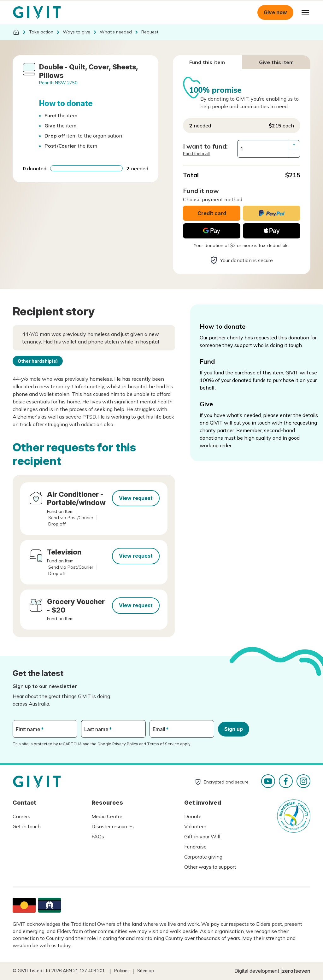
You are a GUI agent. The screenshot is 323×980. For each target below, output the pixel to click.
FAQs (98, 836)
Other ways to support (210, 867)
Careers (21, 816)
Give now (275, 12)
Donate (193, 816)
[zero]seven (295, 971)
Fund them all (196, 154)
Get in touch (27, 826)
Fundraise (195, 847)
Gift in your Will (202, 836)
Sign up (234, 729)
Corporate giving (203, 857)
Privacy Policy (125, 744)
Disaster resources (113, 826)
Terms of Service (163, 744)
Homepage (37, 13)
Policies (122, 971)
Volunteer (195, 826)
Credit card (212, 213)
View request (136, 498)
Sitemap (146, 971)
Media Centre (107, 816)
